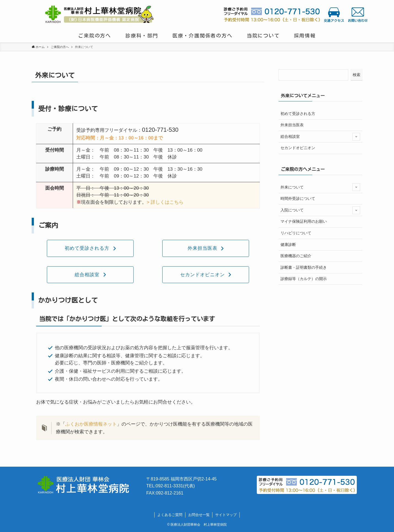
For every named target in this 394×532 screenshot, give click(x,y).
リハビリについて (296, 233)
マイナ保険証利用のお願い (304, 221)
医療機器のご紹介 (296, 256)
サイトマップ (226, 515)
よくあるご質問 (170, 515)
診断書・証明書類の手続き (304, 267)
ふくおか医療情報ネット (91, 424)
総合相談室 (320, 137)
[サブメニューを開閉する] (356, 137)
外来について (320, 187)
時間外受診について (298, 198)
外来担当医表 (292, 125)
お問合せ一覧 (199, 515)
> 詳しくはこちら (165, 202)
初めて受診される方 (298, 114)
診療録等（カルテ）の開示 (304, 279)
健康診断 (288, 244)
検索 (357, 75)
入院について (320, 210)
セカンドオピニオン (298, 148)
